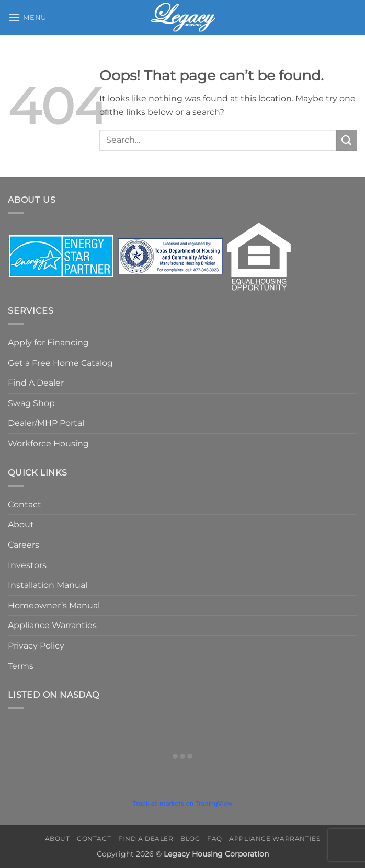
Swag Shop (31, 403)
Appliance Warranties (52, 625)
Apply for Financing (48, 343)
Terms (21, 666)
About (21, 524)
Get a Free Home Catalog (60, 363)
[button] (27, 18)
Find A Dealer (36, 383)
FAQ (215, 838)
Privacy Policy (36, 646)
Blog (190, 838)
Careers (24, 545)
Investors (27, 565)
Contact (25, 505)
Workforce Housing (48, 443)
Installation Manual (48, 585)
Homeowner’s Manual (54, 605)
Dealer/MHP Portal (46, 423)
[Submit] (347, 140)
